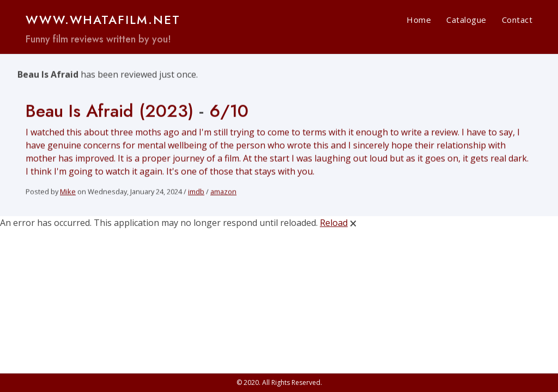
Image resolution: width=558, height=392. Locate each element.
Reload (334, 223)
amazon (223, 193)
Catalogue (466, 20)
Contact (517, 20)
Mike (68, 193)
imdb (196, 193)
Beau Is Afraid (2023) (110, 112)
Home (419, 20)
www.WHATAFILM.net (103, 20)
